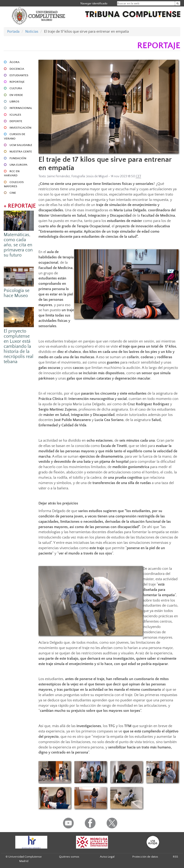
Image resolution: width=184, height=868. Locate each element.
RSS (175, 857)
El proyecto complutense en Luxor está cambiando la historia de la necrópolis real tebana (19, 346)
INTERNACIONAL (21, 108)
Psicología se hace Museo (17, 293)
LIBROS (14, 101)
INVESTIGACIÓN (20, 128)
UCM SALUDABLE (21, 145)
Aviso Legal (107, 857)
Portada (13, 32)
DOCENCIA (17, 69)
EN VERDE (16, 95)
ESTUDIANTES (19, 75)
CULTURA (16, 88)
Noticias (32, 32)
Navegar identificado (94, 3)
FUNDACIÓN (18, 158)
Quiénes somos (69, 857)
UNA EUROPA (18, 165)
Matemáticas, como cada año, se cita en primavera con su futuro (18, 245)
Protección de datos (145, 857)
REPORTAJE (17, 82)
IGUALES (15, 115)
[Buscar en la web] (178, 3)
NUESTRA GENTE (21, 152)
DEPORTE (16, 121)
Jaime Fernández (59, 176)
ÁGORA (14, 62)
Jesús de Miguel (97, 176)
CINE (13, 193)
